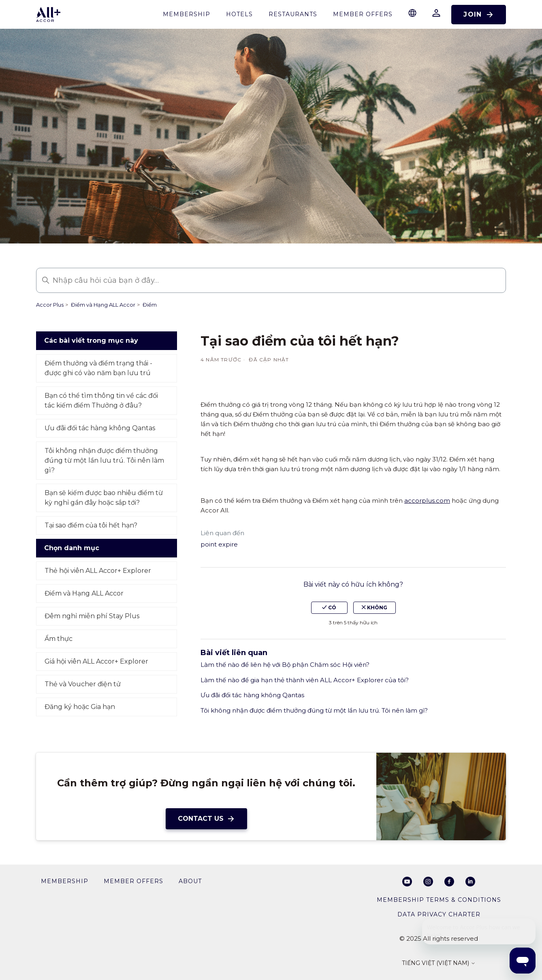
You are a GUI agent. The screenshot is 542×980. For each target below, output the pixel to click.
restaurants (293, 14)
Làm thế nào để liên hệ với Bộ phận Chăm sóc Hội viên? (285, 665)
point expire (219, 544)
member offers (133, 881)
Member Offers (363, 14)
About (190, 881)
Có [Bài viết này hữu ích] (329, 607)
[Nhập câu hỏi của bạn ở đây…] (271, 280)
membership (187, 14)
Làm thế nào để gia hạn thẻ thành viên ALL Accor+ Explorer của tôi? (305, 680)
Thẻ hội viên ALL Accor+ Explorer (98, 571)
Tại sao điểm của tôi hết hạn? (91, 525)
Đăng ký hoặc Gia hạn (80, 707)
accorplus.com (427, 501)
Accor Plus (50, 305)
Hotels (239, 14)
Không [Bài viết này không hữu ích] (374, 607)
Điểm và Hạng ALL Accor (103, 305)
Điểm (150, 305)
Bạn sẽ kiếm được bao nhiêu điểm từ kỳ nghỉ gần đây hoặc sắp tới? (104, 498)
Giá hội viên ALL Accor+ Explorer (96, 661)
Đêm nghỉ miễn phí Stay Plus (92, 616)
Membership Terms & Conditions (439, 900)
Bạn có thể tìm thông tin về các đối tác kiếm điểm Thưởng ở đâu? (101, 400)
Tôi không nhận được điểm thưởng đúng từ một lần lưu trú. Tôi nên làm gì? (104, 460)
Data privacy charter (439, 914)
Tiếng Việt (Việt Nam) (439, 963)
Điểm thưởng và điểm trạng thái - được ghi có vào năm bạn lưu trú (98, 368)
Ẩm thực (59, 639)
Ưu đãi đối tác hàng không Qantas (100, 428)
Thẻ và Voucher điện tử (83, 684)
